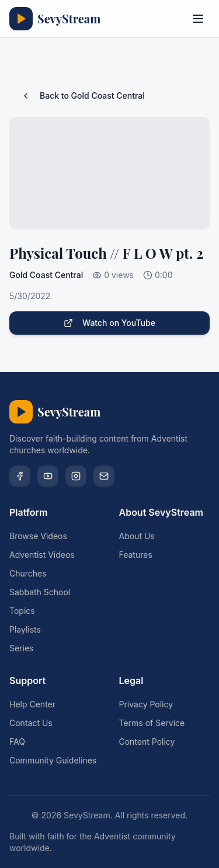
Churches (28, 573)
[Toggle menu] (198, 19)
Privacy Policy (146, 704)
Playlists (25, 629)
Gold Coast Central (46, 275)
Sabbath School (40, 592)
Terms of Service (152, 723)
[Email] (104, 476)
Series (22, 648)
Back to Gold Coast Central (83, 96)
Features (136, 555)
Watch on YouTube (109, 323)
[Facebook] (20, 476)
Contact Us (31, 723)
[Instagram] (76, 476)
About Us (137, 536)
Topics (22, 611)
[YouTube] (48, 476)
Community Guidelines (53, 760)
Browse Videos (38, 536)
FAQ (17, 742)
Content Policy (147, 742)
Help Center (32, 704)
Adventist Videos (42, 555)
